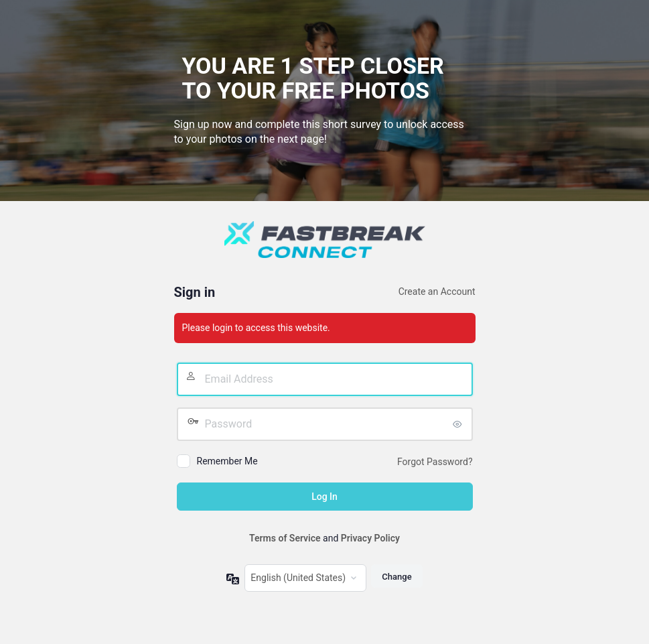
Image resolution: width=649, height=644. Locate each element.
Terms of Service (285, 538)
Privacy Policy (370, 538)
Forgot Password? (435, 462)
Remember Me (227, 461)
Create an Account (437, 292)
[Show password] (459, 424)
